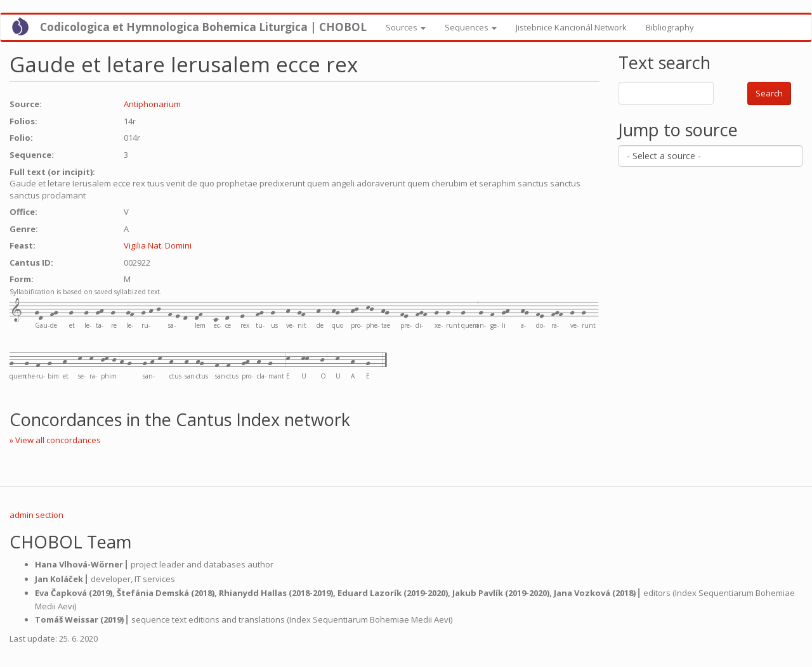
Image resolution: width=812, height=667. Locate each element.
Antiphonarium (152, 104)
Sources (406, 27)
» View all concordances (55, 440)
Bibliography (670, 27)
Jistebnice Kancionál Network (571, 27)
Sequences (471, 27)
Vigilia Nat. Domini (158, 245)
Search (769, 93)
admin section (36, 515)
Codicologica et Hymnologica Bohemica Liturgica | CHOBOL (203, 27)
